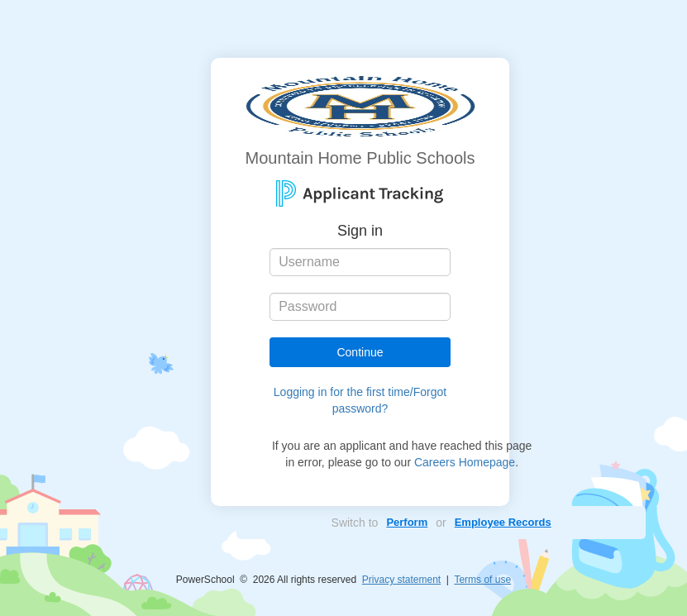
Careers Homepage (465, 462)
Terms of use (482, 580)
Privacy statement (401, 580)
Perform (407, 522)
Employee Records (503, 522)
